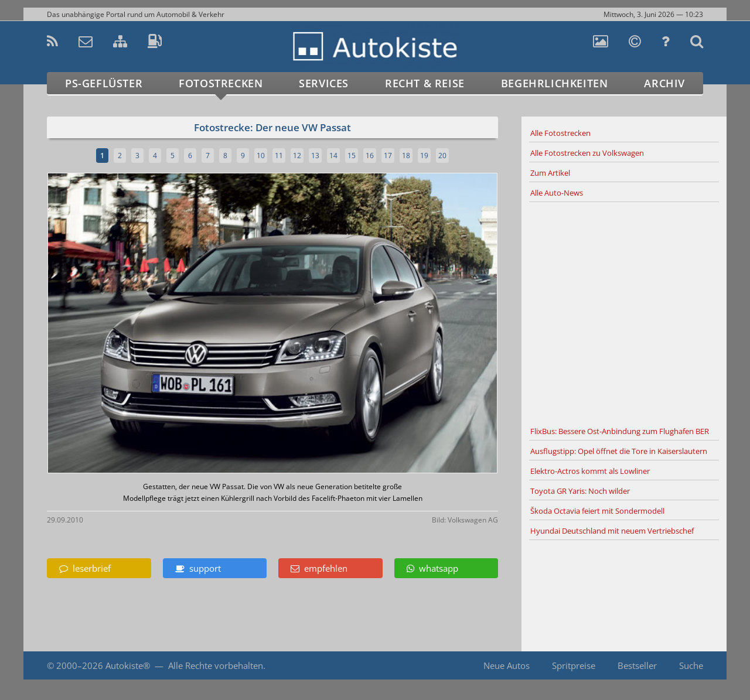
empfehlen (319, 568)
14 (333, 156)
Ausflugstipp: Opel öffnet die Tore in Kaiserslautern (619, 451)
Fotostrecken (221, 83)
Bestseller (637, 665)
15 (352, 156)
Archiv (664, 83)
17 (388, 156)
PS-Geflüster (104, 83)
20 (442, 156)
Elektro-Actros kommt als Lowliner (590, 471)
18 (406, 156)
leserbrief (85, 568)
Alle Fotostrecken (560, 133)
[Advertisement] (624, 312)
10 (261, 156)
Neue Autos (507, 665)
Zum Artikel (550, 173)
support (198, 568)
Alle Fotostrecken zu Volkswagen (587, 153)
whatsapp (432, 568)
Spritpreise (574, 665)
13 (315, 156)
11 (279, 156)
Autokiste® (128, 665)
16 (370, 156)
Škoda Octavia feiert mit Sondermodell (597, 511)
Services (324, 83)
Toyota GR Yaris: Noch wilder (580, 491)
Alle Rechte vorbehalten (216, 665)
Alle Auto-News (557, 193)
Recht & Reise (425, 83)
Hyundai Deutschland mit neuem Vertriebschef (612, 531)
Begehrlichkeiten (555, 83)
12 (297, 156)
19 (424, 156)
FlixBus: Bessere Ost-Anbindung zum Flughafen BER (620, 431)
